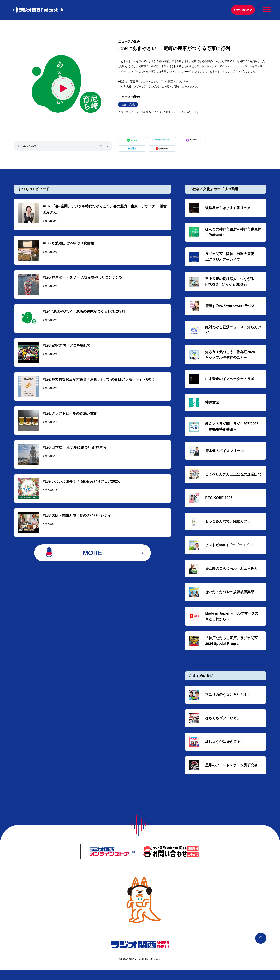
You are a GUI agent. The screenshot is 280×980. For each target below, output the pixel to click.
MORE (92, 560)
